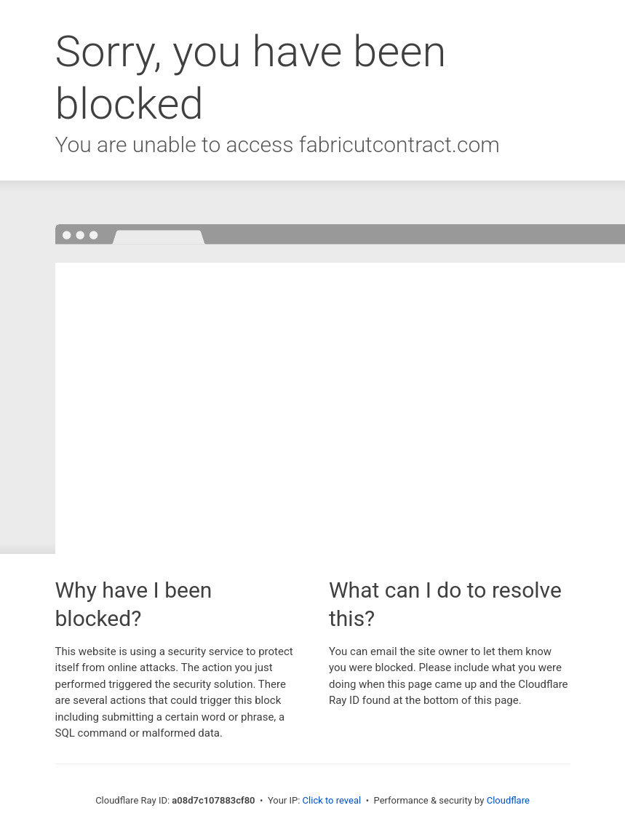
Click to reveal (332, 800)
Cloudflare (508, 800)
